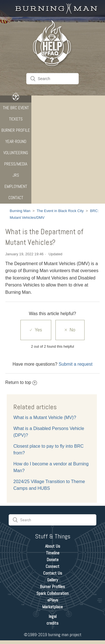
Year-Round (16, 141)
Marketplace (53, 607)
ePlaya (53, 600)
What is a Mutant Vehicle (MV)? (45, 417)
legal (53, 616)
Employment (16, 186)
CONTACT (16, 198)
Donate (53, 560)
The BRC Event (16, 108)
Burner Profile (16, 130)
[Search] (53, 79)
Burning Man (20, 211)
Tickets (16, 119)
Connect (53, 566)
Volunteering (16, 153)
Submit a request (75, 364)
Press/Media (16, 164)
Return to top (21, 382)
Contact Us (53, 573)
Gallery (53, 580)
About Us (53, 546)
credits (53, 623)
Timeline (53, 553)
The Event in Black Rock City (60, 211)
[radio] (36, 330)
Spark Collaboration (53, 593)
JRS (16, 175)
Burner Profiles (53, 587)
